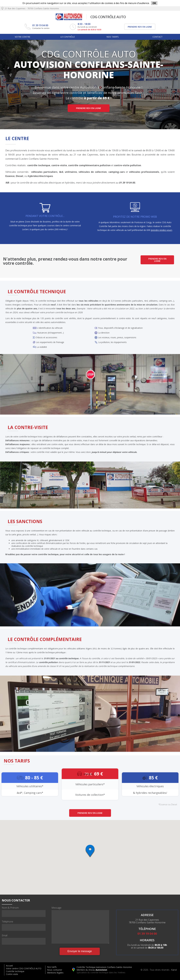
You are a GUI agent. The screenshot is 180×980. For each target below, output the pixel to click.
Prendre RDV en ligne (140, 27)
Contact (158, 37)
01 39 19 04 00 (40, 25)
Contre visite (12, 974)
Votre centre (22, 37)
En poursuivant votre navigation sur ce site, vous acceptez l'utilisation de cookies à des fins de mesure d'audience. (90, 3)
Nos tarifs (113, 37)
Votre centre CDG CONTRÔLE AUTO (24, 968)
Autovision (101, 970)
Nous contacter (55, 970)
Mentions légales (55, 973)
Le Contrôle (68, 37)
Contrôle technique (15, 971)
